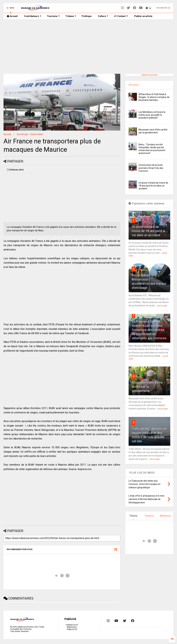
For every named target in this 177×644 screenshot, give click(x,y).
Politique (87, 16)
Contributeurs (33, 16)
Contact (121, 16)
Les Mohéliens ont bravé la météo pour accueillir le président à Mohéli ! (152, 115)
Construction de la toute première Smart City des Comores (151, 168)
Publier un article (143, 16)
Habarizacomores (149, 75)
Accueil (12, 16)
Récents (134, 85)
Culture (103, 16)
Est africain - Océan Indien (30, 134)
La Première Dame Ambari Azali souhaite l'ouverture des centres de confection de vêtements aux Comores (149, 330)
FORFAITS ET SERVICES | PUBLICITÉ (72, 627)
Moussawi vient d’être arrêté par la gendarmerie (147, 387)
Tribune (71, 16)
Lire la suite (162, 306)
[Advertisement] (88, 47)
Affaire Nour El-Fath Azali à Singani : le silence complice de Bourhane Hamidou (154, 97)
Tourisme (53, 16)
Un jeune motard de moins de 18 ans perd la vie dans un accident (153, 186)
